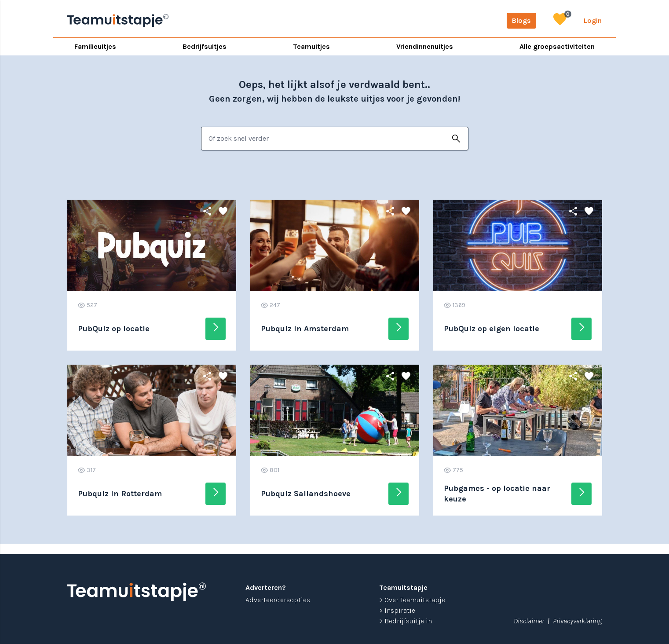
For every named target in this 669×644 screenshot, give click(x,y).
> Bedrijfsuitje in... (407, 621)
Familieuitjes (95, 46)
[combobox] (323, 139)
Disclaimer (529, 621)
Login (593, 20)
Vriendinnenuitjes (425, 46)
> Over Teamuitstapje (412, 600)
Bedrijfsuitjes (205, 46)
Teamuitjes (311, 46)
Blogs (521, 20)
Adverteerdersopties (278, 600)
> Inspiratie (397, 610)
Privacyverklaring (577, 621)
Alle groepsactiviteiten (557, 46)
